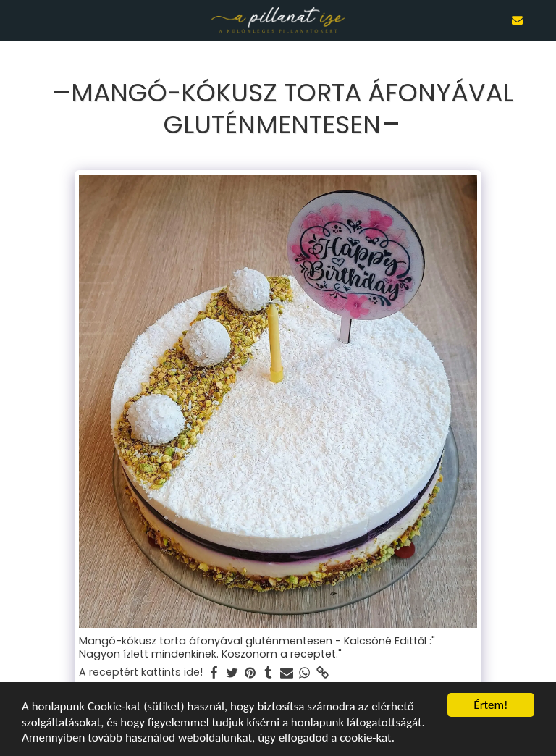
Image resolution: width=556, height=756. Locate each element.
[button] (16, 20)
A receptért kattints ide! (141, 673)
